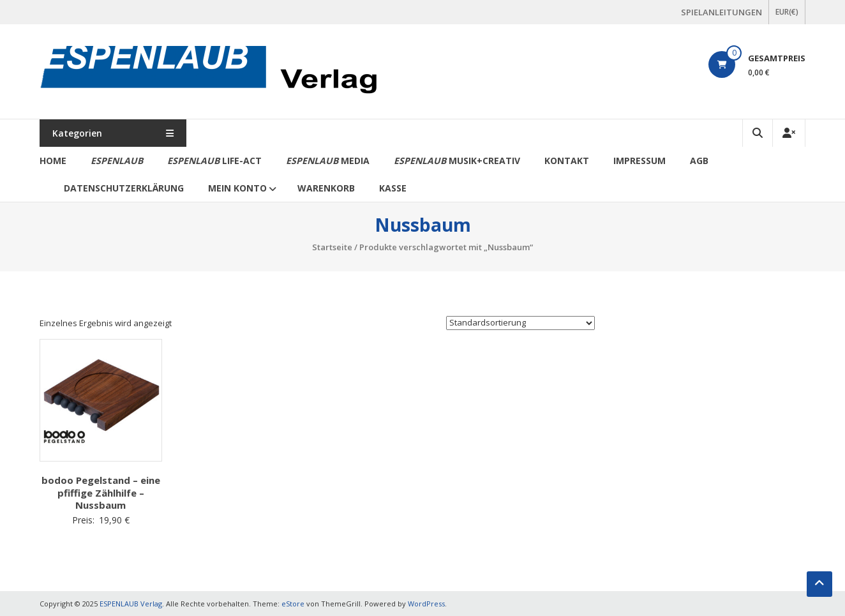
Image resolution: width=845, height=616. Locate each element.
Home (53, 161)
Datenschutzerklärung (124, 188)
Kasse (393, 188)
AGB (699, 161)
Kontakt (567, 161)
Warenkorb (326, 188)
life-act (214, 161)
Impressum (639, 161)
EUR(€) (787, 12)
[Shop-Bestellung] (520, 323)
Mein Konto (237, 188)
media (328, 161)
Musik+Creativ (457, 161)
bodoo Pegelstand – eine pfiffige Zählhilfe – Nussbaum (101, 492)
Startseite (332, 247)
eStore (293, 604)
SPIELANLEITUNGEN (722, 12)
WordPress (426, 604)
